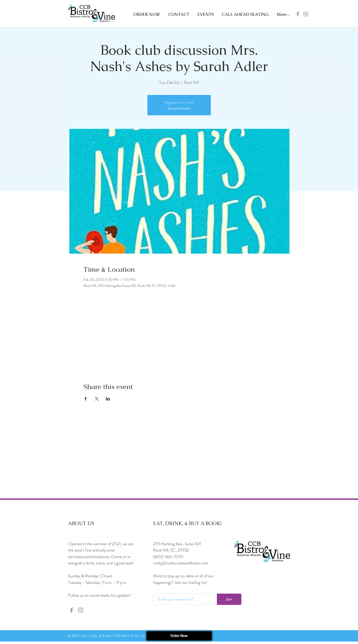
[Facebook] (298, 14)
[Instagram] (306, 14)
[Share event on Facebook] (86, 399)
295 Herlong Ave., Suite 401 (177, 544)
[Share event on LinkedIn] (108, 399)
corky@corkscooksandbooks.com (181, 563)
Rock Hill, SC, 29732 (171, 550)
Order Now (179, 636)
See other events (179, 108)
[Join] (229, 599)
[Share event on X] (97, 399)
